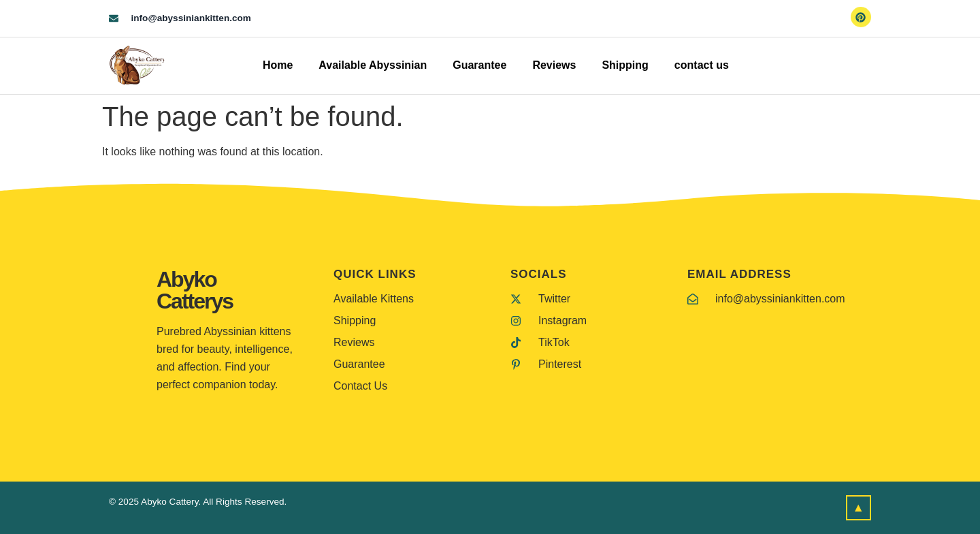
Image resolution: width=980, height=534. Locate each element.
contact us (702, 65)
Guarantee (479, 65)
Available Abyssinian (373, 65)
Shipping (625, 65)
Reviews (554, 65)
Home (278, 65)
